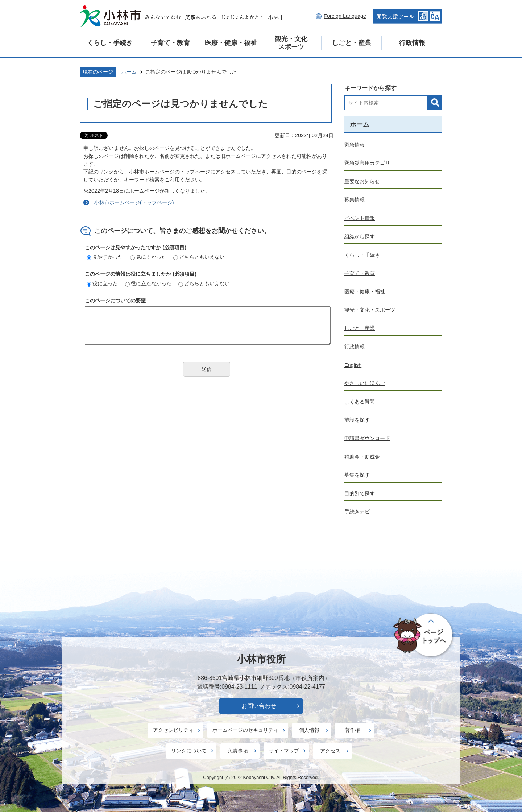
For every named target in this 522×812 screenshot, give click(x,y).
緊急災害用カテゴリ (367, 163)
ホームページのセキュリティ (245, 730)
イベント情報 (360, 218)
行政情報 (412, 43)
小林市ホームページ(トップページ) (134, 202)
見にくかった (148, 257)
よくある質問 (360, 402)
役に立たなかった (148, 283)
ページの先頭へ (424, 635)
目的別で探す (360, 493)
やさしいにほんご (365, 383)
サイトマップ (284, 751)
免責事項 (238, 751)
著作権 (352, 730)
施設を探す (357, 420)
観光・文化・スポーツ (370, 310)
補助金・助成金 (362, 457)
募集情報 (355, 200)
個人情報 (309, 730)
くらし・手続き (110, 43)
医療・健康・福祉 (231, 43)
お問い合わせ (259, 706)
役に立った (102, 283)
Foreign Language (345, 16)
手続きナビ (357, 512)
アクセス (330, 751)
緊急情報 (355, 145)
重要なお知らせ (362, 181)
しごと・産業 (352, 43)
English (353, 365)
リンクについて (189, 751)
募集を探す (357, 475)
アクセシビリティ (173, 730)
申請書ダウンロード (367, 438)
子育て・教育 (170, 43)
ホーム (129, 72)
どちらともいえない (199, 257)
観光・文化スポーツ (291, 43)
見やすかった (105, 257)
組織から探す (360, 237)
